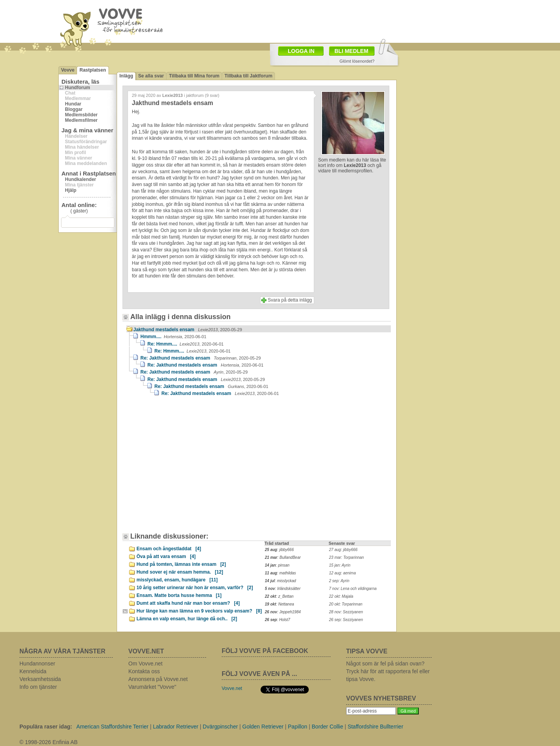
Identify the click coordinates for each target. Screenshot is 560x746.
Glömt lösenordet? (357, 61)
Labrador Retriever (176, 727)
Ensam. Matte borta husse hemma (179, 595)
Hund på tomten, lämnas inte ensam (181, 564)
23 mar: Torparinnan (346, 557)
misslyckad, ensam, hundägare (177, 580)
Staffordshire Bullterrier (375, 727)
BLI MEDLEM (351, 51)
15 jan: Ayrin (340, 565)
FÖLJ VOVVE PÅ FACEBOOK (265, 651)
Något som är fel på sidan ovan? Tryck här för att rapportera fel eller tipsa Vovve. (388, 671)
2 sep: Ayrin (339, 581)
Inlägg (126, 76)
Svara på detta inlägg (290, 300)
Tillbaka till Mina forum (194, 76)
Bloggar (74, 109)
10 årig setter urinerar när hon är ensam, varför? (195, 588)
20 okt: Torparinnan (346, 604)
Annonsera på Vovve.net (158, 679)
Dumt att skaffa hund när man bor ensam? (188, 603)
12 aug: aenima (342, 573)
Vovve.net (232, 688)
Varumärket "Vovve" (152, 687)
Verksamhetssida (40, 679)
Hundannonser (37, 664)
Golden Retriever (263, 727)
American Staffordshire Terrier (112, 727)
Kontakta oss (144, 671)
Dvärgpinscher (220, 727)
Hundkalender (80, 179)
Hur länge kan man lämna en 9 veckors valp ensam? (199, 611)
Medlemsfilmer (81, 120)
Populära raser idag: (46, 727)
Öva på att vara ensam (166, 556)
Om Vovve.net (145, 664)
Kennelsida (33, 671)
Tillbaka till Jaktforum (248, 76)
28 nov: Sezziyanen (346, 612)
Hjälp (71, 190)
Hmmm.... (173, 337)
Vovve (68, 70)
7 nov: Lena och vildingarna (353, 589)
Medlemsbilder (81, 115)
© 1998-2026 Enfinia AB (49, 742)
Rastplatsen (93, 70)
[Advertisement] (325, 21)
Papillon (297, 727)
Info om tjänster (38, 687)
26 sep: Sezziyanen (346, 620)
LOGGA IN (301, 51)
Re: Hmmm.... (185, 344)
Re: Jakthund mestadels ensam (201, 358)
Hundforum (78, 88)
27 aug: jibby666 (343, 550)
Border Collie (328, 727)
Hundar (73, 104)
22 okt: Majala (341, 596)
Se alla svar (151, 76)
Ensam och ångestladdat (169, 549)
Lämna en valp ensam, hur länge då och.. (187, 619)
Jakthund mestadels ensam (188, 330)
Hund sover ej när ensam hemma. (180, 572)
